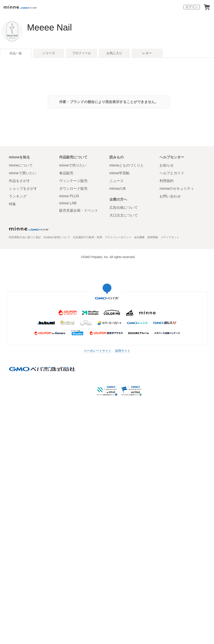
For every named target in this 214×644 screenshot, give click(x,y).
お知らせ (167, 165)
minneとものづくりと (127, 165)
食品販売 (66, 173)
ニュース (117, 181)
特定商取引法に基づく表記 (25, 237)
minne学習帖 (120, 173)
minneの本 (118, 189)
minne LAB (68, 203)
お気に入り (114, 53)
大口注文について (124, 215)
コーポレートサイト (97, 351)
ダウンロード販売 (73, 189)
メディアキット (170, 237)
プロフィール (82, 53)
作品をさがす (19, 181)
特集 (12, 204)
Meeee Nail (49, 27)
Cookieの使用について (57, 237)
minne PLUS (69, 196)
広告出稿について (124, 208)
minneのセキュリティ (177, 189)
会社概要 (139, 237)
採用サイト (123, 351)
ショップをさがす (23, 189)
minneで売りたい (73, 165)
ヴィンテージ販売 (73, 181)
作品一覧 (16, 53)
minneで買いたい (23, 173)
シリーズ (49, 53)
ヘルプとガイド (172, 173)
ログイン (192, 7)
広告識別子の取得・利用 (88, 237)
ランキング (18, 196)
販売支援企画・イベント (79, 210)
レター (147, 53)
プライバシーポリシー (118, 237)
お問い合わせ (170, 196)
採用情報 (153, 237)
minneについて (21, 165)
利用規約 (167, 181)
